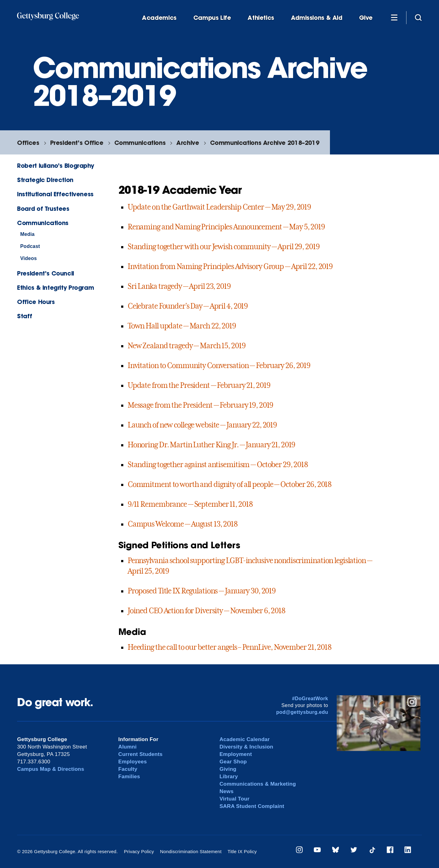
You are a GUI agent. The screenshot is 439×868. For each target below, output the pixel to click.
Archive (188, 143)
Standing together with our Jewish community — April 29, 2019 (224, 247)
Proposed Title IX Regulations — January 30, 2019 (202, 591)
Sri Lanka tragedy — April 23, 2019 (179, 286)
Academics (159, 18)
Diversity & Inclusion (246, 747)
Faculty (128, 769)
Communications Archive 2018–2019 (265, 143)
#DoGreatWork (310, 699)
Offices (28, 143)
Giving (228, 769)
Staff (24, 316)
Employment (236, 754)
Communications (140, 143)
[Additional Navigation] (394, 17)
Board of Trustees (43, 208)
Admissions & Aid (317, 18)
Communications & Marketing (258, 784)
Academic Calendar (244, 739)
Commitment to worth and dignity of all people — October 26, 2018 (230, 484)
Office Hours (36, 302)
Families (129, 777)
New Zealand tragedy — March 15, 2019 (187, 346)
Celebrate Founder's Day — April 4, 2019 (188, 306)
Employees (133, 762)
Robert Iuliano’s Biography (55, 165)
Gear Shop (233, 762)
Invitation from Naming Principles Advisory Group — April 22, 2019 (230, 267)
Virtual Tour (234, 799)
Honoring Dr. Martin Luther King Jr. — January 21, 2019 (212, 445)
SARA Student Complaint (252, 806)
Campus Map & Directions (51, 769)
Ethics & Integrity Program (55, 287)
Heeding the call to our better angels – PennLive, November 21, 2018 (230, 647)
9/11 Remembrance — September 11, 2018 (190, 504)
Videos (29, 258)
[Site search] (418, 17)
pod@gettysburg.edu (302, 712)
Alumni (127, 747)
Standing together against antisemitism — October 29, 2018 (218, 465)
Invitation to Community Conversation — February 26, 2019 (219, 366)
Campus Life (212, 18)
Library (228, 777)
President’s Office (77, 143)
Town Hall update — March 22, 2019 (182, 326)
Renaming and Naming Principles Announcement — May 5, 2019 (226, 227)
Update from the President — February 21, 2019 (199, 385)
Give (366, 18)
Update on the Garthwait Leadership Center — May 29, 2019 (219, 207)
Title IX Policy (242, 851)
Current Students (140, 754)
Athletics (261, 18)
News (226, 791)
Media (27, 234)
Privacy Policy (139, 851)
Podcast (30, 246)
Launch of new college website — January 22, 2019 (202, 425)
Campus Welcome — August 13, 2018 (183, 524)
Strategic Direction (45, 180)
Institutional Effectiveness (55, 194)
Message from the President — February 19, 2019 (200, 405)
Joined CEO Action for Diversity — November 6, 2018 (206, 611)
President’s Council (46, 273)
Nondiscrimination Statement (191, 851)
